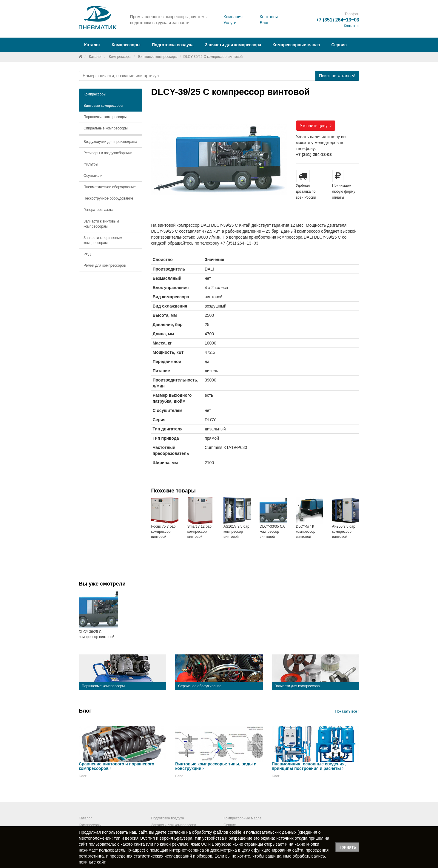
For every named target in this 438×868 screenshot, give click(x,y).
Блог (264, 23)
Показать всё (347, 711)
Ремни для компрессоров (105, 265)
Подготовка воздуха (168, 818)
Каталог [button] (92, 45)
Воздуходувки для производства (110, 142)
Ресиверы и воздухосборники (108, 153)
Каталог (95, 57)
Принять (347, 847)
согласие (176, 832)
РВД (87, 254)
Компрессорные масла (296, 45)
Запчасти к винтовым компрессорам (101, 224)
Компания (233, 17)
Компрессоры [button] (126, 45)
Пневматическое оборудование (110, 187)
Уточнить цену (316, 126)
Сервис (339, 45)
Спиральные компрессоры (106, 128)
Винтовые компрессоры (158, 57)
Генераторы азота (98, 210)
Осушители (93, 176)
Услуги (230, 23)
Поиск (337, 76)
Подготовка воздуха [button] (173, 45)
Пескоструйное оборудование (108, 198)
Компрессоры (120, 57)
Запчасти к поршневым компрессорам (103, 240)
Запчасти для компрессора (233, 45)
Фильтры (91, 164)
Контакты (269, 17)
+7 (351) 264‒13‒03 (338, 20)
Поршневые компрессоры (105, 117)
